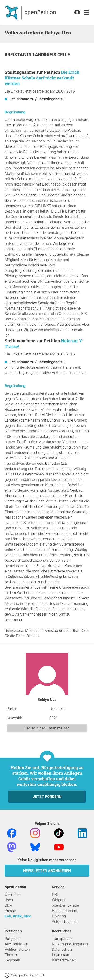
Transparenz (62, 939)
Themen (11, 955)
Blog (8, 905)
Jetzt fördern (47, 797)
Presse (10, 911)
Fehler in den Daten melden (47, 728)
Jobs (9, 900)
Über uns (12, 895)
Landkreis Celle (51, 55)
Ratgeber (12, 939)
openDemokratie (65, 905)
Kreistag (16, 55)
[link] (86, 13)
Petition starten (17, 949)
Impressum (61, 955)
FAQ (55, 895)
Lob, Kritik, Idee (18, 916)
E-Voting (59, 916)
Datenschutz (62, 949)
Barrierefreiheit (64, 960)
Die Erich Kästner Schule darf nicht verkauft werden (42, 78)
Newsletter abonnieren (47, 871)
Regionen (12, 960)
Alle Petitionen (17, 944)
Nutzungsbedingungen (71, 944)
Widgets (58, 900)
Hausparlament (65, 911)
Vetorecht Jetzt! (65, 922)
